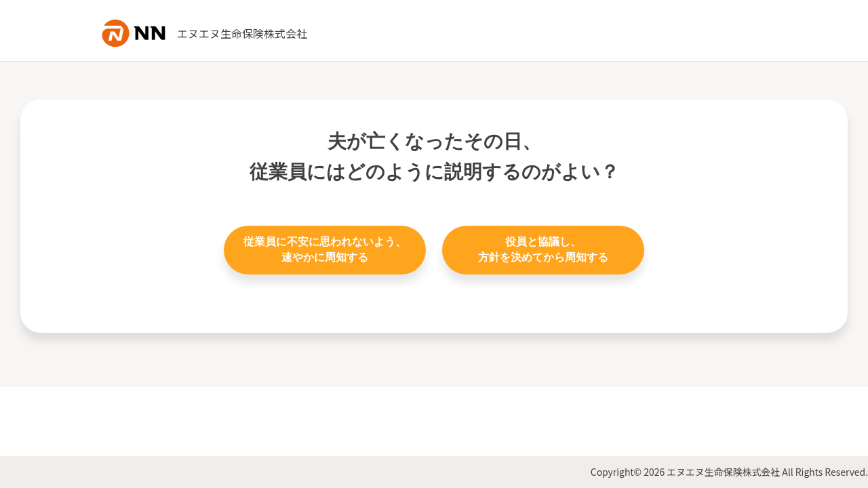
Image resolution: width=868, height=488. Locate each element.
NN (136, 33)
